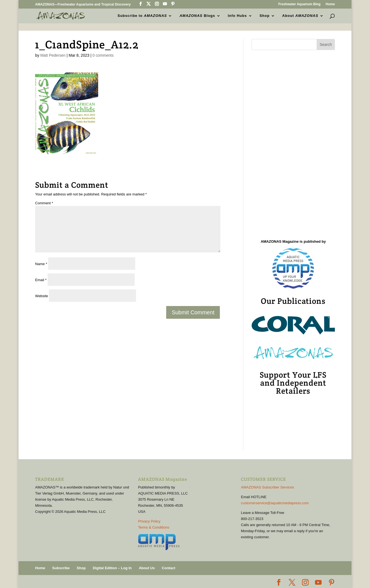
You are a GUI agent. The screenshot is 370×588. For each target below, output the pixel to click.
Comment (44, 203)
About (300, 15)
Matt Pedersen (53, 55)
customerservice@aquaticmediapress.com (275, 503)
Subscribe (61, 568)
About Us (147, 568)
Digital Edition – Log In (112, 568)
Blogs (197, 15)
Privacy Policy (149, 521)
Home (330, 4)
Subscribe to (142, 15)
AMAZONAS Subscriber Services (267, 487)
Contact (168, 568)
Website (42, 296)
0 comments (103, 55)
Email (41, 280)
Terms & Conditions (154, 527)
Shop (265, 15)
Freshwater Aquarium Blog (299, 4)
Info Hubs (237, 15)
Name (41, 264)
